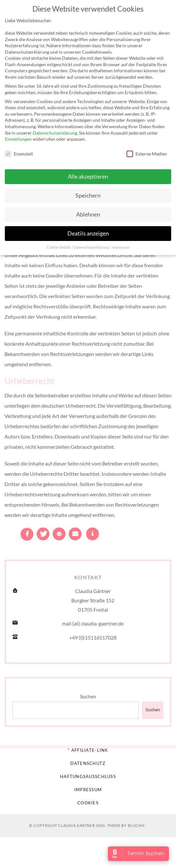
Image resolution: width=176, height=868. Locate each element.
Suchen (88, 696)
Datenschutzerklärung (55, 131)
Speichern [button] (88, 194)
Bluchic (137, 825)
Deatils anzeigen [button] (88, 231)
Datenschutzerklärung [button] (92, 245)
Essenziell (19, 152)
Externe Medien (147, 152)
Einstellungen (18, 137)
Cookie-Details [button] (59, 245)
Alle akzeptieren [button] (88, 175)
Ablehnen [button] (88, 213)
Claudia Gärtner (77, 825)
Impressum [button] (121, 245)
